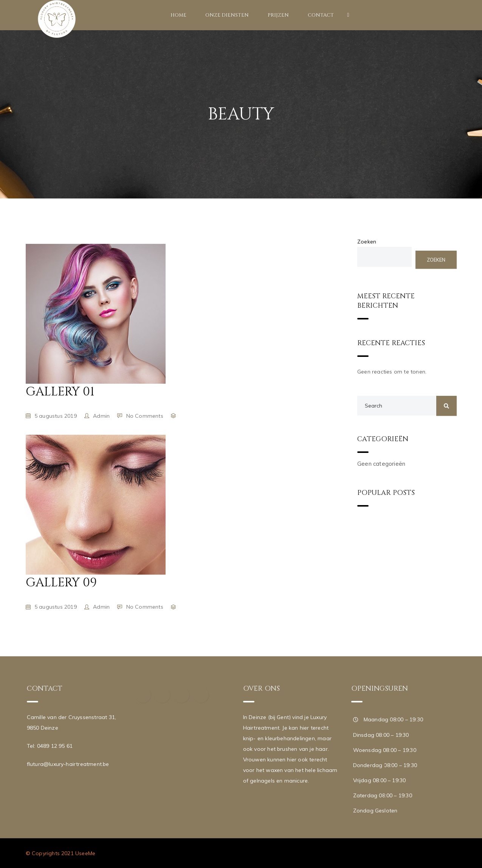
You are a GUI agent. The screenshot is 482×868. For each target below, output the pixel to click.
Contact (321, 15)
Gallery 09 (61, 583)
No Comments (145, 416)
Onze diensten (227, 15)
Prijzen (278, 15)
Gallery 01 (60, 392)
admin (101, 416)
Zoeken (367, 242)
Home (178, 15)
